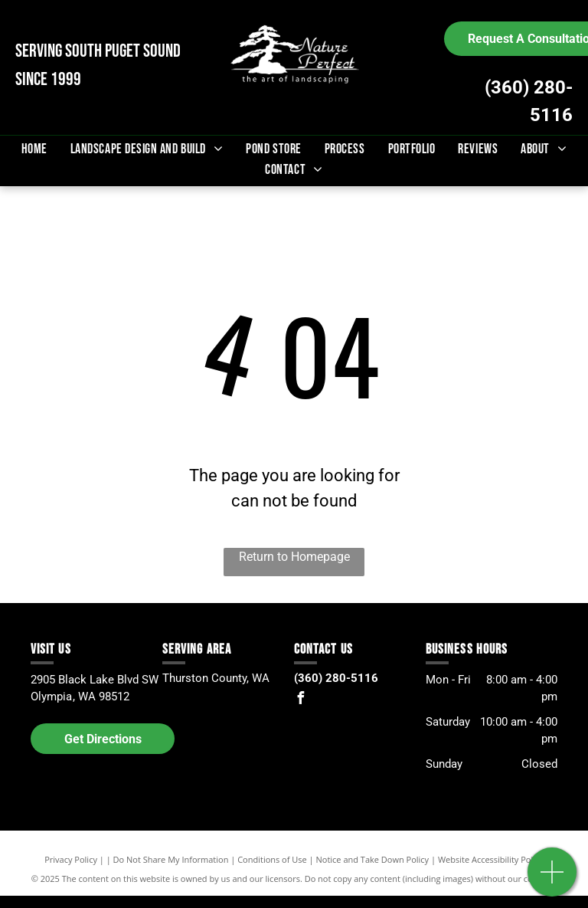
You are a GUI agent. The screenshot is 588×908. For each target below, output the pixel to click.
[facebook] (300, 700)
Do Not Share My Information (171, 859)
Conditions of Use (272, 859)
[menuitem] (34, 149)
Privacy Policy (71, 859)
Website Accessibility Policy (491, 859)
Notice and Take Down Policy (373, 859)
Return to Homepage (294, 557)
